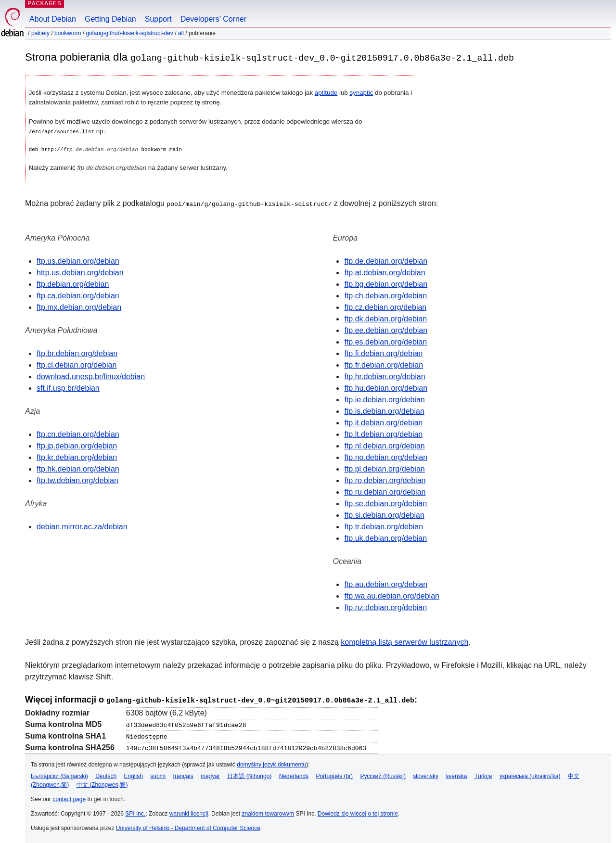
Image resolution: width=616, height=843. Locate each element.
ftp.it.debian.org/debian (383, 422)
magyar (210, 775)
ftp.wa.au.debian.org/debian (391, 595)
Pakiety (40, 33)
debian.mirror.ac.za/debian (82, 526)
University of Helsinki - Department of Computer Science (188, 827)
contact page (69, 798)
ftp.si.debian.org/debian (384, 515)
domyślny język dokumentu (271, 763)
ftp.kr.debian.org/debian (77, 457)
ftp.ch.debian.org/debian (385, 295)
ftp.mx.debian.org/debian (79, 307)
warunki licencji (189, 812)
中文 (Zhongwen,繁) (102, 783)
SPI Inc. (135, 812)
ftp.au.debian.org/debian (386, 584)
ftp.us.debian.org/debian (78, 261)
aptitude (326, 93)
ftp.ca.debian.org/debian (78, 295)
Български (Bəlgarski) (59, 775)
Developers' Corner (213, 19)
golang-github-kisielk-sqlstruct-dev (129, 33)
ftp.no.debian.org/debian (386, 457)
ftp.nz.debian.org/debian (385, 607)
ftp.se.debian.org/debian (385, 503)
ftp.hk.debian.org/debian (78, 468)
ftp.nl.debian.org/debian (384, 445)
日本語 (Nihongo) (249, 775)
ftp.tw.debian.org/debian (77, 480)
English (134, 775)
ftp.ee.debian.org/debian (386, 330)
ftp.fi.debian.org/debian (383, 353)
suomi (158, 775)
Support (158, 19)
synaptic (361, 93)
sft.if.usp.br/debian (68, 388)
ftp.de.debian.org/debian (386, 261)
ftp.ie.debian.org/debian (384, 399)
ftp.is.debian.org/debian (384, 411)
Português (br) (334, 775)
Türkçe (483, 775)
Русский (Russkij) (383, 775)
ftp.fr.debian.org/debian (384, 364)
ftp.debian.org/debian (73, 284)
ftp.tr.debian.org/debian (384, 526)
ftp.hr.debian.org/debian (385, 376)
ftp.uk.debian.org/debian (385, 538)
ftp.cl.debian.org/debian (77, 364)
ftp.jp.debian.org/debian (77, 445)
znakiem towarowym (268, 812)
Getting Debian (110, 19)
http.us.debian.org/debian (80, 272)
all (181, 33)
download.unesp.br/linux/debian (91, 376)
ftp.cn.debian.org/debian (78, 434)
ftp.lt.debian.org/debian (383, 434)
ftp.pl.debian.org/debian (384, 468)
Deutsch (106, 775)
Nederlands (294, 775)
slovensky (426, 775)
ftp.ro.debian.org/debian (385, 480)
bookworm (68, 33)
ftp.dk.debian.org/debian (385, 318)
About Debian (53, 19)
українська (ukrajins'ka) (530, 775)
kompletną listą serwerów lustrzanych (404, 642)
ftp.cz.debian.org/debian (385, 307)
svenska (456, 775)
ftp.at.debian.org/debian (385, 272)
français (183, 775)
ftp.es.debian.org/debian (385, 341)
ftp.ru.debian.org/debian (385, 492)
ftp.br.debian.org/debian (77, 353)
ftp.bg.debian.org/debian (386, 284)
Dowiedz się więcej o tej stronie (358, 812)
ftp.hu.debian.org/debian (386, 388)
